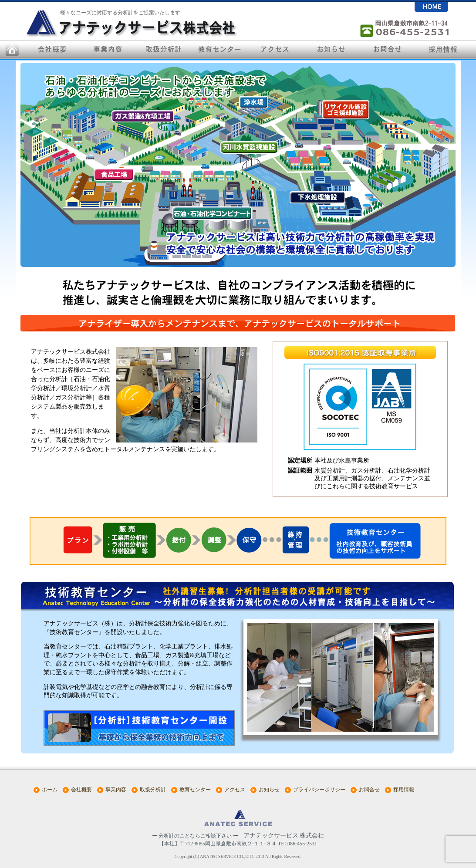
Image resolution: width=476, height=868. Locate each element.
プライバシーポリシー (319, 790)
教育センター (195, 790)
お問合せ (369, 790)
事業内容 (116, 790)
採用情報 (404, 790)
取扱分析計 (153, 790)
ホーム (50, 790)
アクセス (235, 790)
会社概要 (81, 790)
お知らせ (269, 790)
